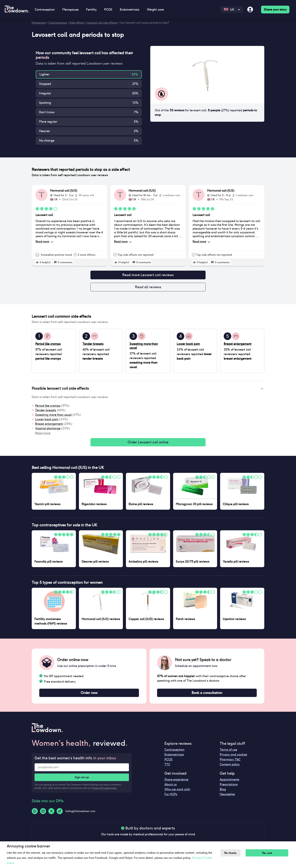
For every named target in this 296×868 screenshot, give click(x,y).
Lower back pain (47, 421)
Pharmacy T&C (230, 762)
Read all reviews (148, 288)
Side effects (77, 23)
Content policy (230, 767)
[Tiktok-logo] (60, 814)
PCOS (108, 10)
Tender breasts (46, 412)
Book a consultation (207, 695)
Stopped (45, 84)
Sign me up (82, 780)
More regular (48, 122)
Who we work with (177, 792)
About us (171, 787)
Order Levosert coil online (148, 444)
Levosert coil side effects (102, 23)
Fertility (91, 10)
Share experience (176, 782)
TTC (167, 767)
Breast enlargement (49, 425)
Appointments (230, 782)
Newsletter (227, 797)
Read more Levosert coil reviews (148, 275)
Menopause (70, 10)
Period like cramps (48, 407)
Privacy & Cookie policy (104, 791)
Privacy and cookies (233, 758)
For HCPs (171, 797)
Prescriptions (229, 787)
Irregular (45, 93)
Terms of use (228, 753)
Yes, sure (269, 853)
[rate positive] (37, 262)
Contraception (45, 10)
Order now (89, 695)
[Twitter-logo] (51, 814)
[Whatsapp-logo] (35, 814)
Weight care (155, 10)
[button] (148, 390)
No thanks (232, 853)
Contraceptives (58, 23)
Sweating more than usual (53, 416)
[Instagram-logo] (43, 814)
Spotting (45, 103)
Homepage (39, 23)
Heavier (45, 131)
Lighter (44, 74)
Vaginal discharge (48, 430)
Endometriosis (130, 10)
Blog (223, 792)
